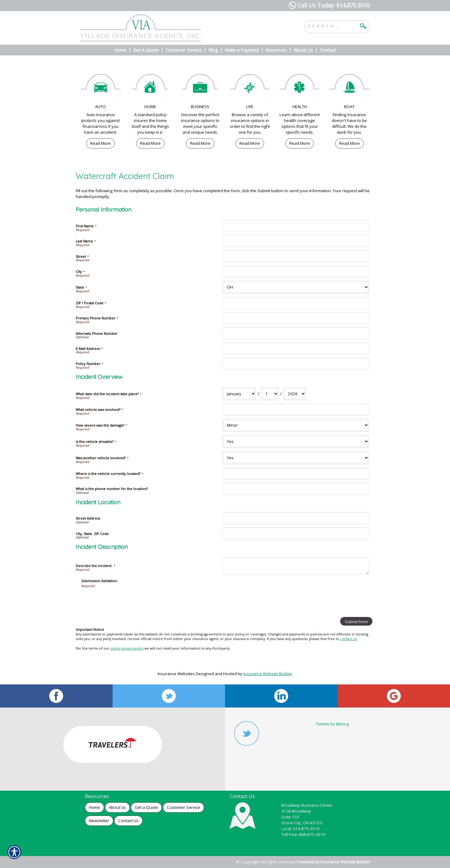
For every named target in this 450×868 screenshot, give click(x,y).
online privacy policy (127, 648)
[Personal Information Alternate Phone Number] (295, 333)
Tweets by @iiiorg (332, 724)
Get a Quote (146, 807)
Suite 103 (290, 817)
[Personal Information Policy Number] (295, 364)
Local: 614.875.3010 (300, 829)
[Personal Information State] (295, 287)
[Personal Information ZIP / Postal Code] (295, 303)
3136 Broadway (296, 811)
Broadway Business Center (307, 805)
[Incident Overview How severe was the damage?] (295, 425)
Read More (100, 143)
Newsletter (99, 821)
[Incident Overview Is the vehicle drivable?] (295, 442)
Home (94, 807)
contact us (348, 639)
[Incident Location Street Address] (295, 518)
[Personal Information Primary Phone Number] (295, 318)
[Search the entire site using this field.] (332, 25)
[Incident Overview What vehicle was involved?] (295, 410)
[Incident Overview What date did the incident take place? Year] (295, 394)
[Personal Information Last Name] (295, 241)
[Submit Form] (356, 621)
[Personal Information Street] (295, 256)
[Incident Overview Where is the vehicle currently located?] (295, 474)
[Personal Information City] (295, 272)
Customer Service (183, 807)
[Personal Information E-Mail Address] (295, 349)
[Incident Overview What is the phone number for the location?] (295, 489)
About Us (117, 807)
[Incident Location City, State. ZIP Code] (295, 533)
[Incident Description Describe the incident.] (295, 566)
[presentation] (128, 600)
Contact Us (128, 821)
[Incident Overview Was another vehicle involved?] (295, 458)
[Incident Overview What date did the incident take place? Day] (270, 394)
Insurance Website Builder (268, 674)
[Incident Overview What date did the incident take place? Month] (239, 394)
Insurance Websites (176, 674)
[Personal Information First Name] (295, 226)
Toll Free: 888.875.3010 (303, 834)
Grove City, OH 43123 (302, 823)
